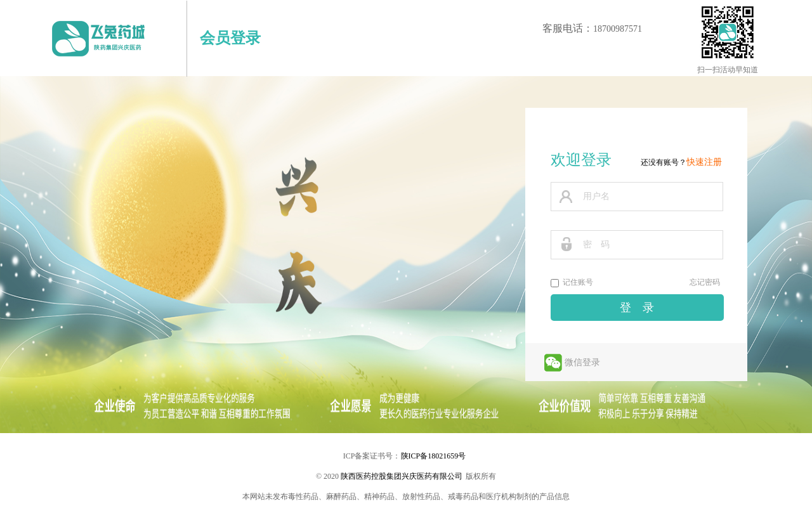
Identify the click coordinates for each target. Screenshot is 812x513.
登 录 (637, 308)
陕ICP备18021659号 (434, 456)
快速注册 (704, 162)
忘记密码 (705, 282)
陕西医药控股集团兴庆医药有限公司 (402, 476)
